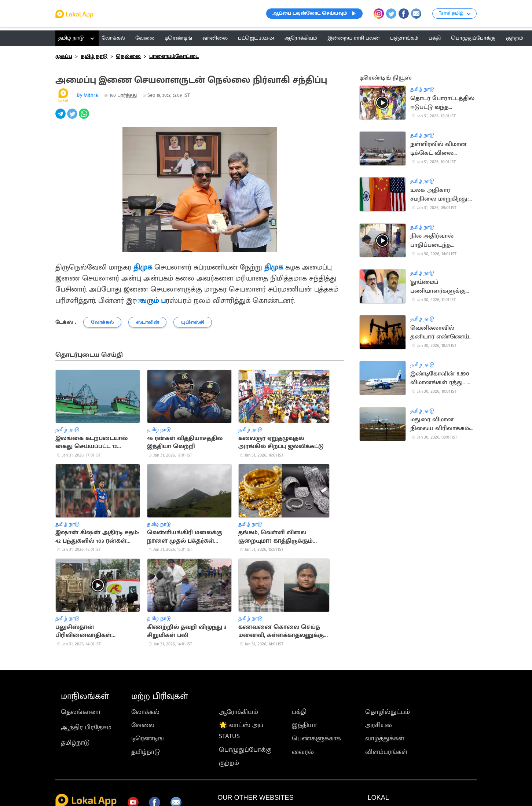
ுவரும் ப (151, 301)
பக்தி (299, 712)
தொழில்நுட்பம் (388, 712)
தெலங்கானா (81, 712)
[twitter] (73, 118)
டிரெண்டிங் (148, 739)
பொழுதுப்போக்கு (245, 750)
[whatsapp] (85, 118)
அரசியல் (379, 725)
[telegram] (61, 118)
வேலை (143, 725)
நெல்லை (128, 56)
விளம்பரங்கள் (386, 752)
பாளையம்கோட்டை (174, 56)
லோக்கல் (145, 712)
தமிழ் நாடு (71, 38)
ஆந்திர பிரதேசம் (86, 728)
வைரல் (303, 752)
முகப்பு (64, 56)
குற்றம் (229, 763)
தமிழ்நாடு (75, 743)
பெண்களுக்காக (316, 739)
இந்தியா (304, 725)
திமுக (143, 267)
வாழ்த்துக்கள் (385, 739)
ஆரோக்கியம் (239, 712)
